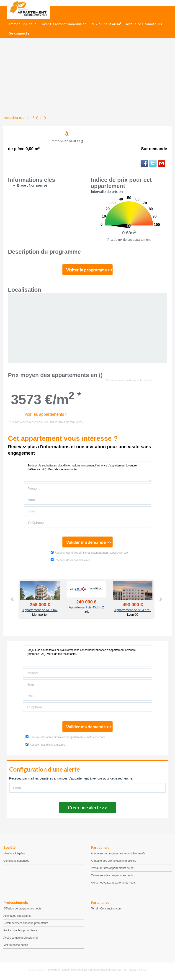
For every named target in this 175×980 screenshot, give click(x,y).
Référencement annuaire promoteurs (26, 923)
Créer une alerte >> (88, 808)
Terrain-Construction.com (106, 909)
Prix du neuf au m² (106, 24)
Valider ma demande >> (89, 542)
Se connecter (20, 33)
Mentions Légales (14, 853)
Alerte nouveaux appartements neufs (113, 883)
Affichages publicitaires (17, 916)
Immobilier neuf (23, 24)
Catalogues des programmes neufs (112, 875)
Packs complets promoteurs (20, 930)
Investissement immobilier (63, 24)
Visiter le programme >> (89, 270)
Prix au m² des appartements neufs (112, 868)
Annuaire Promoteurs (144, 24)
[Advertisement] (87, 81)
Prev (13, 599)
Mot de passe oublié (16, 945)
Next (160, 599)
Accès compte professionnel (21, 938)
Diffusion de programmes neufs (22, 909)
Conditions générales (16, 861)
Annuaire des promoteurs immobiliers (114, 861)
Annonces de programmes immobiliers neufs (118, 853)
